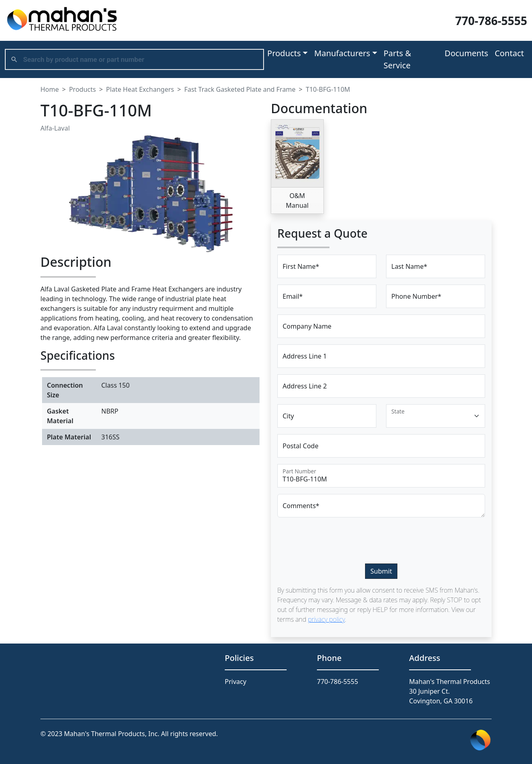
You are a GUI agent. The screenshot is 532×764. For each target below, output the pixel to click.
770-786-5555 (491, 21)
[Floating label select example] (436, 416)
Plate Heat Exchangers (140, 89)
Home (50, 89)
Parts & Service (397, 59)
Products (83, 89)
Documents (467, 53)
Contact (509, 53)
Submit (381, 571)
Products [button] (284, 53)
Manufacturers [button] (342, 53)
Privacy (235, 682)
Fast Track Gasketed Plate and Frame (240, 89)
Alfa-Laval (55, 128)
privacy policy (326, 619)
